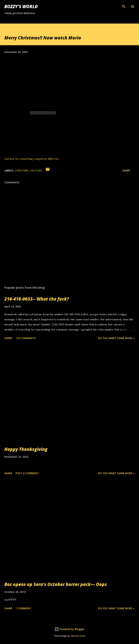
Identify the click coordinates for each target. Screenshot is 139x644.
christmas (22, 170)
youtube (36, 170)
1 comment (23, 608)
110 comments (26, 338)
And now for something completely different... (32, 159)
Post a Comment (27, 473)
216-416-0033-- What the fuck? (37, 299)
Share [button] (126, 170)
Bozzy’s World (21, 6)
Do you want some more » (116, 338)
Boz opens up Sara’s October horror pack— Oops (56, 584)
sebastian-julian (78, 636)
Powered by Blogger (69, 629)
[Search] (124, 7)
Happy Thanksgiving (26, 449)
